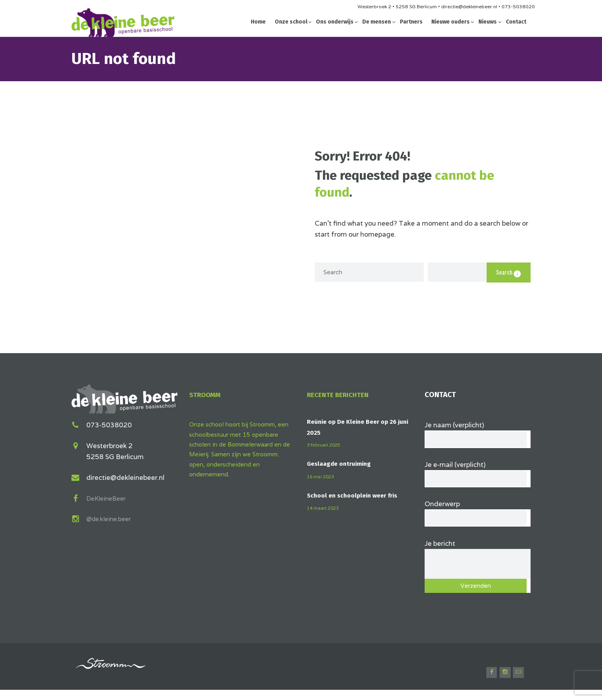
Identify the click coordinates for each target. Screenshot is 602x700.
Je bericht (478, 555)
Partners (411, 22)
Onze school (291, 22)
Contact (516, 22)
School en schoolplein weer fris (355, 495)
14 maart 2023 (324, 508)
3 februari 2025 (325, 445)
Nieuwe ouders (451, 22)
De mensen (377, 22)
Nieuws (488, 22)
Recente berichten (341, 395)
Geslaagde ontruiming (342, 464)
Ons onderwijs (335, 22)
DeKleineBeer (108, 498)
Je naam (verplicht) (478, 433)
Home (258, 22)
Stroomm (207, 395)
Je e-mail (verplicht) (478, 474)
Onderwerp (478, 515)
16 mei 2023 (322, 477)
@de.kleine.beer (111, 518)
